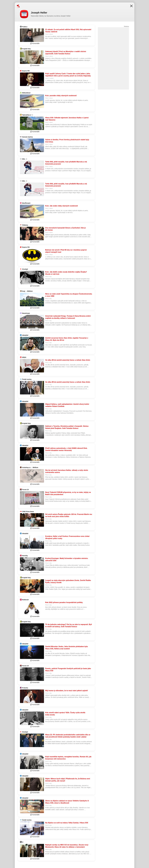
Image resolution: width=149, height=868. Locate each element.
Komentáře (35, 43)
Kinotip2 (25, 269)
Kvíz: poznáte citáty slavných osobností (61, 96)
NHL (24, 159)
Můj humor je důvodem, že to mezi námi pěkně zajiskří (66, 691)
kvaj (24, 291)
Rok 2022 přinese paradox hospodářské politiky (64, 602)
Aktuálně (25, 335)
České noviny (27, 379)
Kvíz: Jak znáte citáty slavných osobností (61, 206)
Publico (25, 27)
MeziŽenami (26, 203)
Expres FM (26, 71)
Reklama (126, 26)
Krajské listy (26, 49)
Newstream (26, 313)
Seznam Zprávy (27, 137)
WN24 (24, 357)
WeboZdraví (26, 93)
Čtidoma (25, 225)
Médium (30, 291)
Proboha (25, 688)
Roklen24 (25, 600)
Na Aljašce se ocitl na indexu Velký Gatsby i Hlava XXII (67, 823)
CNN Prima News (28, 512)
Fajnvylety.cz (27, 115)
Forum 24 (25, 490)
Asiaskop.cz (26, 467)
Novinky (25, 556)
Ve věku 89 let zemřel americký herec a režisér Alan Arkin (68, 360)
